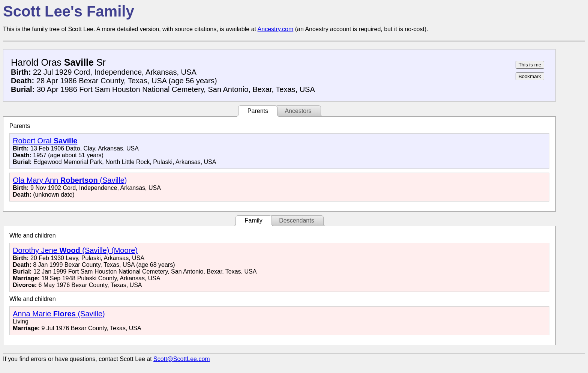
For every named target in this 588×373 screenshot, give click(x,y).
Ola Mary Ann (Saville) (70, 180)
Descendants (296, 220)
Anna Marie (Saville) (59, 314)
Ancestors (298, 111)
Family (254, 220)
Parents (258, 111)
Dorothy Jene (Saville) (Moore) (75, 250)
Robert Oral (45, 141)
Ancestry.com (276, 29)
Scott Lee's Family (69, 11)
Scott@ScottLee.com (182, 359)
